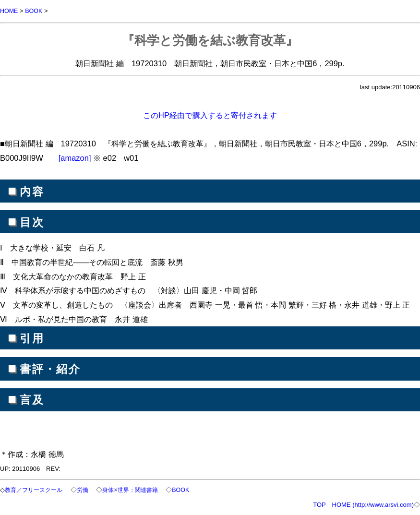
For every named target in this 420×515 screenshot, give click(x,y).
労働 (89, 489)
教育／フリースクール (37, 489)
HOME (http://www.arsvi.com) (373, 504)
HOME (9, 11)
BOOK (35, 11)
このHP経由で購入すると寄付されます (210, 115)
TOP (319, 504)
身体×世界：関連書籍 (139, 489)
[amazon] (75, 157)
